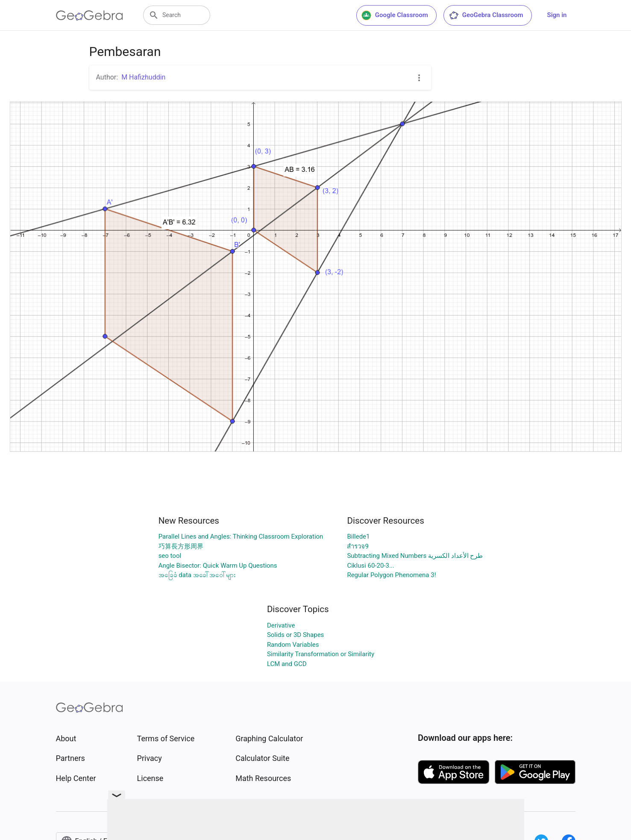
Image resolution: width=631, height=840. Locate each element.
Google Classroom (395, 15)
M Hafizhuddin (143, 77)
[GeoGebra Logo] (90, 15)
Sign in (557, 15)
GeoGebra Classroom (486, 15)
